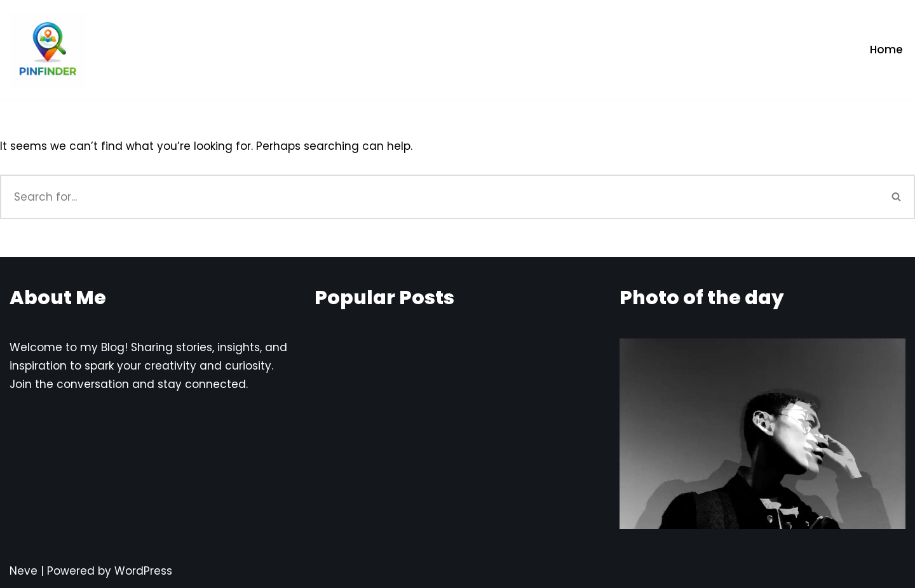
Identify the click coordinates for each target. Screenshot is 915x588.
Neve (24, 571)
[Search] (439, 197)
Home (886, 50)
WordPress (143, 571)
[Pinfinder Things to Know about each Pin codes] (48, 50)
